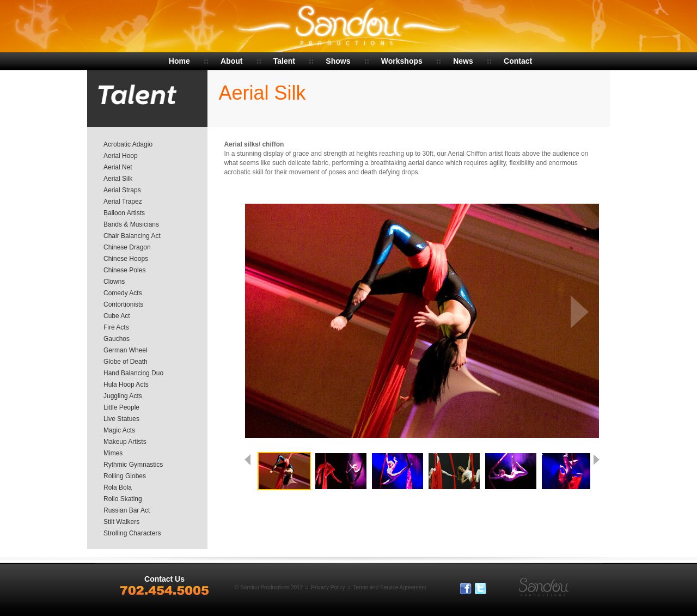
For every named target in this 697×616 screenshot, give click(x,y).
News (463, 61)
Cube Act (117, 316)
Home (179, 61)
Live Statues (121, 419)
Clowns (114, 282)
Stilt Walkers (121, 522)
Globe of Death (126, 362)
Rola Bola (118, 487)
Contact (518, 61)
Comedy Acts (123, 293)
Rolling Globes (125, 476)
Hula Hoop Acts (126, 385)
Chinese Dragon (127, 247)
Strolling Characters (132, 533)
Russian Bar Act (127, 510)
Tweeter (481, 589)
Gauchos (117, 339)
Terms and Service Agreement (390, 587)
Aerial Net (118, 167)
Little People (121, 407)
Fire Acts (116, 327)
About (231, 61)
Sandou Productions (349, 27)
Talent (284, 61)
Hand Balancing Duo (133, 373)
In (496, 589)
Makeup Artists (125, 442)
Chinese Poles (124, 270)
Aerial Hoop (121, 156)
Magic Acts (119, 430)
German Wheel (126, 350)
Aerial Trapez (123, 202)
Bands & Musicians (131, 224)
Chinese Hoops (126, 259)
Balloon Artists (124, 213)
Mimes (113, 453)
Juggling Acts (123, 396)
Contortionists (123, 304)
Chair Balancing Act (132, 236)
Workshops (402, 61)
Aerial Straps (122, 190)
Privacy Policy (328, 587)
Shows (338, 61)
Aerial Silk (118, 179)
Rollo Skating (123, 499)
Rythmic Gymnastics (133, 465)
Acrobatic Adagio (128, 144)
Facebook (466, 589)
